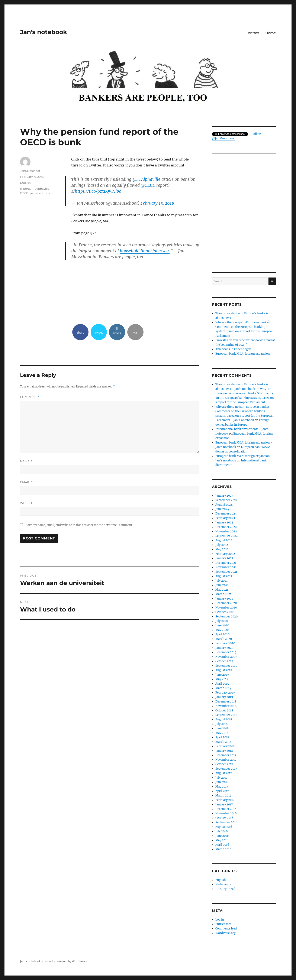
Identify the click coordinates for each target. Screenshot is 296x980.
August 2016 (224, 827)
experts (25, 189)
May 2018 (222, 733)
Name (26, 461)
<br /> (135, 291)
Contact (252, 33)
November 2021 (226, 567)
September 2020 (226, 616)
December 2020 (226, 603)
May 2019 (222, 679)
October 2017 (224, 764)
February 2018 (225, 746)
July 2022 (222, 545)
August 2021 (224, 576)
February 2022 (225, 554)
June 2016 (222, 836)
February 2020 (225, 643)
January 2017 (224, 804)
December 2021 (226, 563)
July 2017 (221, 778)
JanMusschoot (30, 171)
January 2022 (224, 558)
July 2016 (222, 831)
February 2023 (225, 518)
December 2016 (226, 809)
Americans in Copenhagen (233, 349)
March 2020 (224, 639)
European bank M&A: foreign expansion (243, 354)
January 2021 (224, 599)
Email (26, 482)
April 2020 (222, 634)
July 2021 (221, 581)
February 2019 (225, 693)
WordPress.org (226, 933)
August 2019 (224, 670)
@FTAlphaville (146, 179)
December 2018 (226, 702)
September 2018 (226, 715)
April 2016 (222, 845)
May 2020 (222, 630)
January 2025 (224, 496)
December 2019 (226, 652)
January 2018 (224, 751)
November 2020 (226, 608)
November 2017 (226, 760)
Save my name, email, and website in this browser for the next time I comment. (79, 525)
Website (27, 503)
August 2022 (224, 540)
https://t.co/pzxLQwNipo (98, 191)
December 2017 (226, 755)
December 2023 (226, 514)
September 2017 (226, 769)
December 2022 (226, 527)
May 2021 (222, 590)
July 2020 (222, 621)
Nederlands (223, 884)
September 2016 (226, 822)
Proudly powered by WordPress (66, 961)
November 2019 (226, 657)
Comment (30, 397)
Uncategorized (225, 889)
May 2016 (222, 840)
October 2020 (224, 612)
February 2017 (225, 800)
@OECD (148, 185)
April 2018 (222, 737)
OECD (24, 193)
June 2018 (222, 728)
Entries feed (223, 924)
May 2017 (222, 787)
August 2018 (224, 719)
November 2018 (226, 706)
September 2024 (226, 500)
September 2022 (226, 536)
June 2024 (222, 509)
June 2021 (222, 585)
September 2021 (226, 572)
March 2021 (223, 594)
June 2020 (222, 625)
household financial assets (145, 251)
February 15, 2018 (157, 203)
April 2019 (222, 684)
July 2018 (221, 724)
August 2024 (224, 505)
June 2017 (222, 782)
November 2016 (226, 813)
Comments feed (226, 929)
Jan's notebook (44, 32)
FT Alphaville (41, 189)
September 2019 (226, 666)
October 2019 (224, 661)
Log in (220, 920)
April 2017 (222, 791)
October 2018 (224, 710)
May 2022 (222, 549)
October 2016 (224, 818)
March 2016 (223, 849)
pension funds (40, 193)
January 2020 (224, 648)
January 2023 (224, 523)
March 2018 (223, 742)
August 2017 (224, 773)
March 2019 (223, 688)
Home (271, 33)
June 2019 (222, 675)
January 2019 (224, 697)
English (25, 183)
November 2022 (226, 531)
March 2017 (223, 796)
